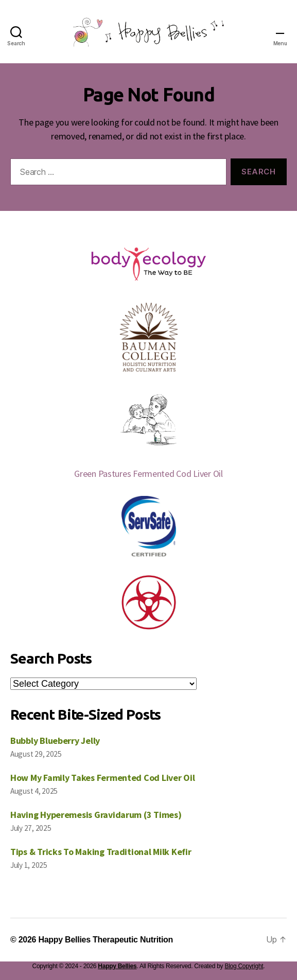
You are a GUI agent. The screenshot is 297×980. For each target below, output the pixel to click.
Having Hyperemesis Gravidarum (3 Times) (96, 815)
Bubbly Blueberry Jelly (55, 741)
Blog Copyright (244, 966)
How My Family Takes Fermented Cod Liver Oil (102, 778)
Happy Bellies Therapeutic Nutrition (106, 940)
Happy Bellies (117, 966)
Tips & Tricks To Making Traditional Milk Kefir (101, 852)
